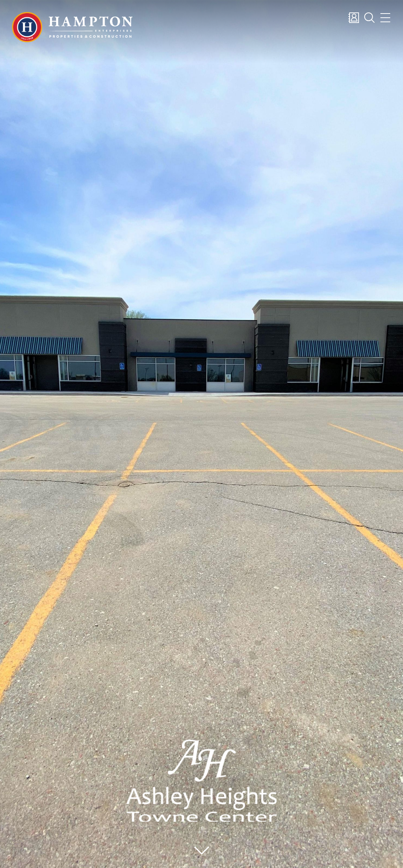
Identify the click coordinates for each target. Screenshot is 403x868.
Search (370, 18)
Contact (354, 18)
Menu (385, 18)
